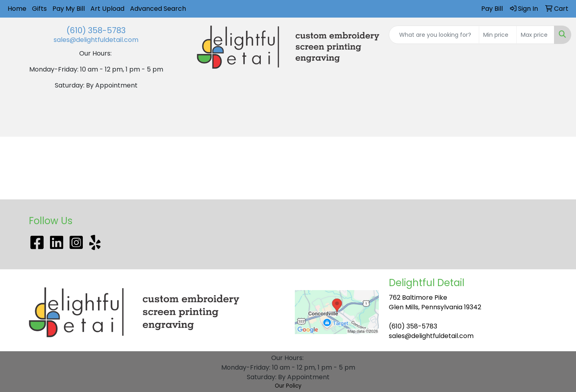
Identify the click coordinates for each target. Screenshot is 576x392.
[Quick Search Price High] (535, 35)
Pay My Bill (69, 9)
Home (17, 9)
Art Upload (107, 9)
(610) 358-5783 (96, 30)
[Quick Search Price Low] (498, 35)
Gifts (39, 9)
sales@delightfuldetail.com (96, 40)
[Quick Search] (434, 35)
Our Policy (288, 386)
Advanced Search (158, 9)
